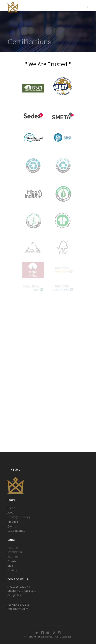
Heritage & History (19, 517)
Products (13, 522)
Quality (12, 526)
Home (11, 508)
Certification (15, 552)
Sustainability (16, 531)
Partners (13, 557)
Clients (12, 561)
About (11, 513)
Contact (12, 570)
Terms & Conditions (63, 637)
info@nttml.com (18, 609)
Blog (10, 566)
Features (13, 548)
